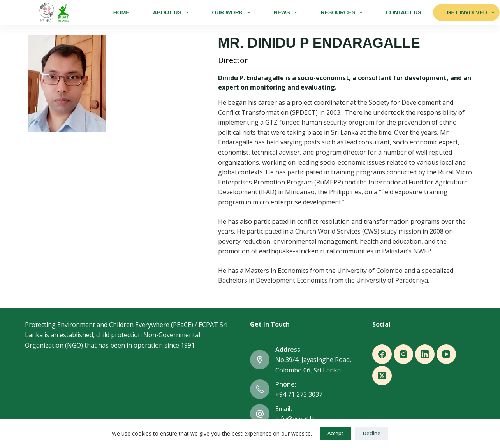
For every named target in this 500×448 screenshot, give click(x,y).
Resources (343, 12)
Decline (372, 433)
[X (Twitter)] (382, 376)
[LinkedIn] (425, 354)
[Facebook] (382, 354)
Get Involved (471, 12)
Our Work (233, 12)
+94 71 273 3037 (299, 394)
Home (121, 12)
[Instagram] (403, 354)
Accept (335, 433)
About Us (173, 12)
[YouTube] (446, 354)
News (287, 12)
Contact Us (404, 12)
